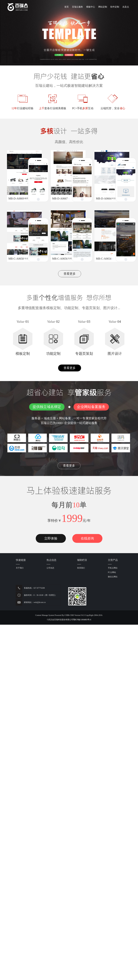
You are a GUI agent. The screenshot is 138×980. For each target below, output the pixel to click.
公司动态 (50, 568)
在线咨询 (87, 538)
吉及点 (126, 7)
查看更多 (70, 274)
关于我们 (20, 568)
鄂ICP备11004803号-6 (82, 620)
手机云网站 (113, 568)
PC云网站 (112, 572)
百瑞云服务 (77, 7)
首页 (67, 7)
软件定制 (115, 7)
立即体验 (51, 538)
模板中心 (91, 7)
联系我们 (81, 568)
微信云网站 (113, 577)
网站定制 (103, 7)
